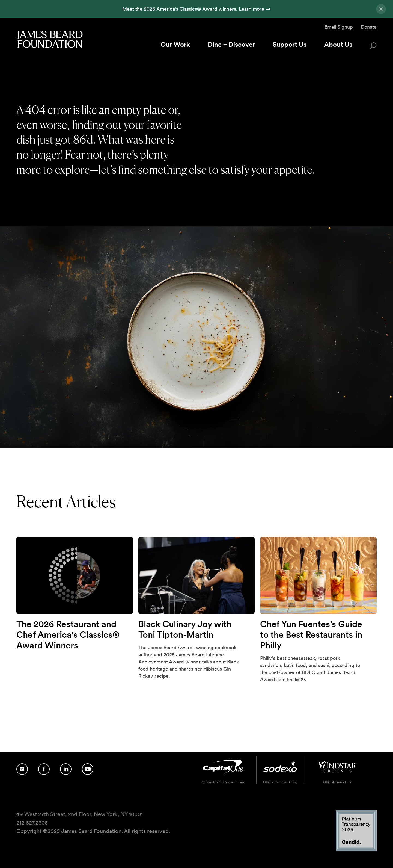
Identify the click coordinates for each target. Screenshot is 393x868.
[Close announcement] (381, 9)
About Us (338, 44)
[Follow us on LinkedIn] (66, 769)
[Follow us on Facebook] (44, 769)
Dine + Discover (231, 44)
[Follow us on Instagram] (22, 769)
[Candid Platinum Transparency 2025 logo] (356, 850)
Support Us (290, 44)
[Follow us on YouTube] (88, 769)
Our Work (175, 44)
